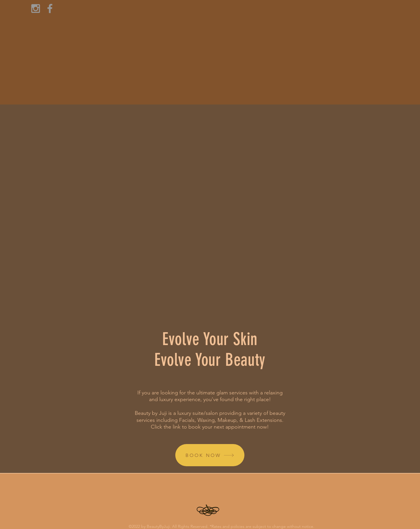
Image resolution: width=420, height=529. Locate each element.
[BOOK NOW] (210, 455)
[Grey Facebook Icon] (50, 8)
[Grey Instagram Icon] (36, 8)
